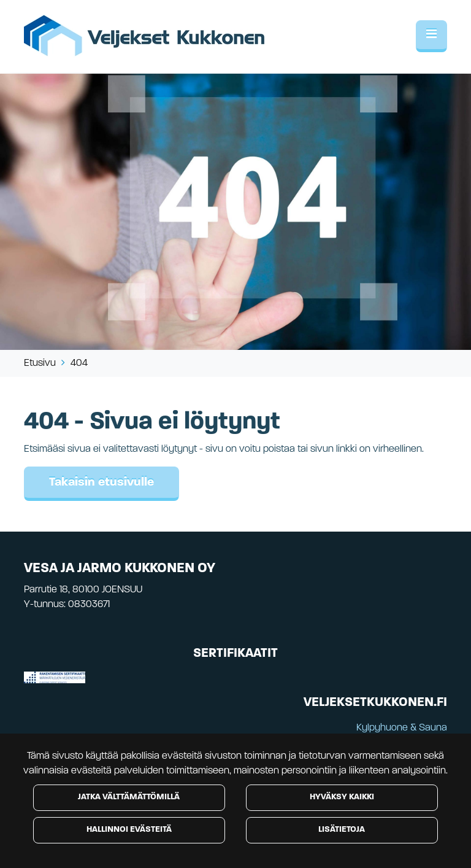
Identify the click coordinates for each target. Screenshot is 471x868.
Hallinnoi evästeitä (129, 830)
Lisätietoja (342, 830)
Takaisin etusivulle (101, 482)
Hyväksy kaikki (342, 797)
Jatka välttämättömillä (129, 797)
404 (79, 363)
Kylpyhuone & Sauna (402, 728)
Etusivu (40, 363)
